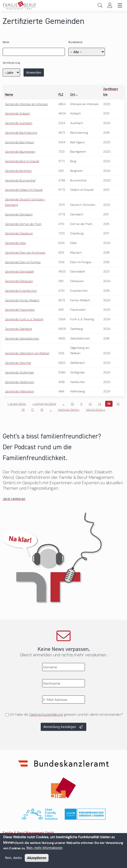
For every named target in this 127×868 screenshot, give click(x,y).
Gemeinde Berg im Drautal (22, 161)
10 (72, 404)
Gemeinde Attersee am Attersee (26, 104)
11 (82, 404)
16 (23, 410)
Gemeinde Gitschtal (18, 363)
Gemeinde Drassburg (19, 233)
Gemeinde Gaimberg (19, 329)
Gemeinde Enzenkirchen (21, 291)
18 (42, 410)
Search (100, 5)
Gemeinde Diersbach (19, 214)
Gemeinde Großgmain (19, 372)
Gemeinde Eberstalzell (19, 272)
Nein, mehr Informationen (44, 849)
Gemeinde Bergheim (18, 171)
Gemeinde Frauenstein (20, 310)
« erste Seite (17, 404)
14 (109, 404)
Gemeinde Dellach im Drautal (24, 190)
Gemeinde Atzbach (18, 113)
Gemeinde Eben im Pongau (23, 262)
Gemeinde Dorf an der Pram (23, 224)
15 (118, 404)
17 (33, 410)
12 (90, 404)
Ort (74, 95)
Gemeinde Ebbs (15, 243)
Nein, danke (13, 859)
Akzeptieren (37, 859)
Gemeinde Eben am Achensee (25, 253)
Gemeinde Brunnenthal (20, 180)
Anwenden (34, 73)
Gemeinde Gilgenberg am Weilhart (27, 353)
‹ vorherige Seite (44, 404)
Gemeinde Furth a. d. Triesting (24, 319)
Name (6, 42)
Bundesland (75, 42)
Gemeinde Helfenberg (19, 391)
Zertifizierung (11, 63)
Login (110, 5)
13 (100, 404)
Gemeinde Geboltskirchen (22, 338)
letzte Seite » (96, 410)
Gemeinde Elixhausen (19, 281)
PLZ (61, 95)
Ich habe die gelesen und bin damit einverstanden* (66, 714)
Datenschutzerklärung (46, 714)
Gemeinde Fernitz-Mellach (22, 300)
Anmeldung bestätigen (60, 727)
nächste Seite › (69, 410)
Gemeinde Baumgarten (20, 152)
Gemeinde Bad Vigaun (19, 142)
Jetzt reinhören (14, 499)
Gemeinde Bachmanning (21, 133)
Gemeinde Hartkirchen (20, 382)
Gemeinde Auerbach (19, 123)
